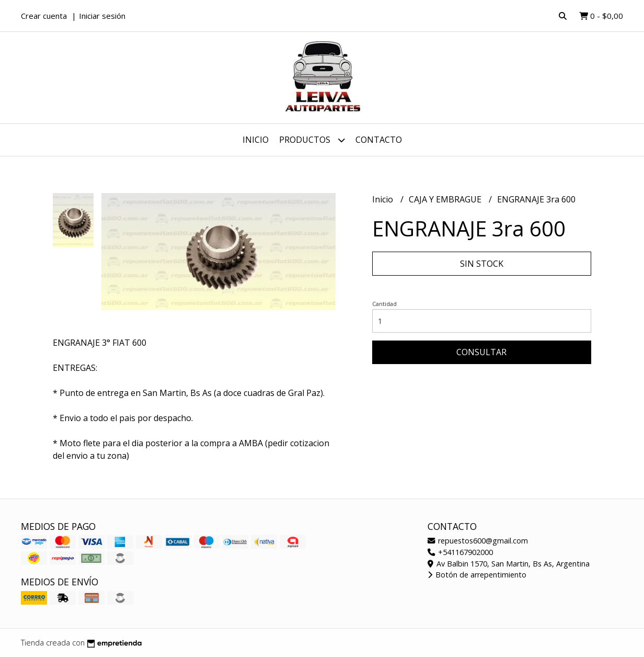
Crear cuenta (44, 16)
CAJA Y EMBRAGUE (446, 199)
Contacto (379, 140)
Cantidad (384, 304)
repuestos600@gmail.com (478, 541)
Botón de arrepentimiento (477, 575)
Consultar (481, 352)
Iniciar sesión (102, 16)
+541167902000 (460, 552)
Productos (312, 140)
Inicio (256, 140)
